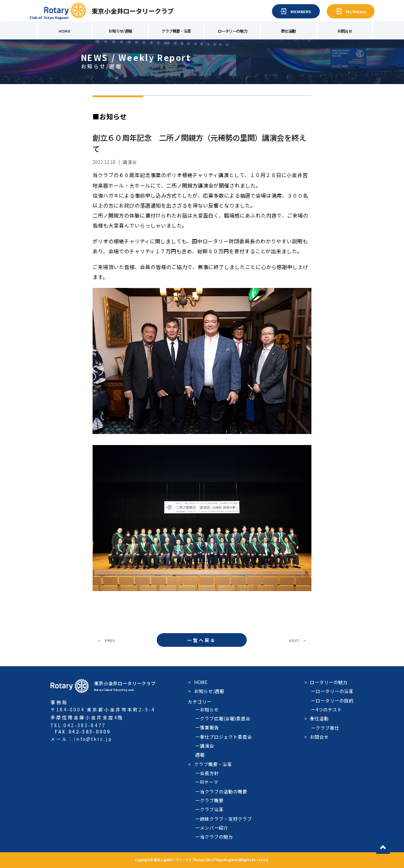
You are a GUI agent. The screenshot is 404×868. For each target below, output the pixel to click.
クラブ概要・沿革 (176, 31)
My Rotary (356, 11)
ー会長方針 (207, 773)
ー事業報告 (207, 727)
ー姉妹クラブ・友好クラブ (224, 819)
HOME (64, 31)
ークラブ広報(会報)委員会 (223, 718)
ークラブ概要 (209, 800)
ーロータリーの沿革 (332, 691)
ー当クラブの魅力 (214, 836)
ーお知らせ (207, 709)
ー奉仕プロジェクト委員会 (224, 737)
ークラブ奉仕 (325, 728)
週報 (200, 755)
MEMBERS (301, 11)
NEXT (294, 640)
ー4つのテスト (326, 709)
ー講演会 (205, 746)
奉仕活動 (288, 31)
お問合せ (345, 31)
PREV (110, 640)
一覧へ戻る (202, 640)
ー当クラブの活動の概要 (221, 791)
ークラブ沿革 (209, 809)
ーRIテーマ (207, 782)
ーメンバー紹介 (212, 828)
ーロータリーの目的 (332, 700)
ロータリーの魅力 (233, 31)
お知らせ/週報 (120, 31)
